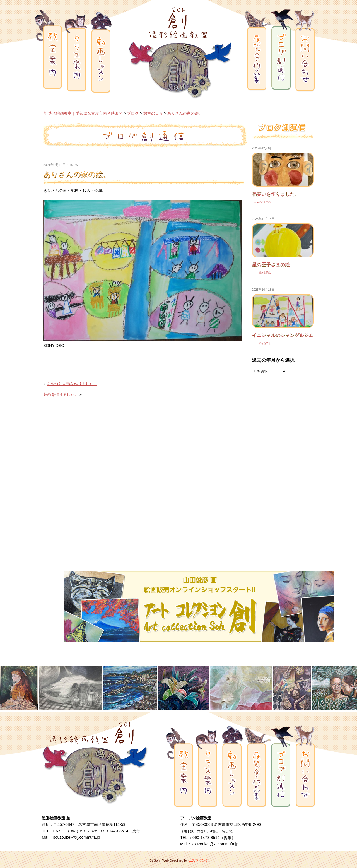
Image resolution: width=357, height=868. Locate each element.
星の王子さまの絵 (271, 264)
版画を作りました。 (61, 394)
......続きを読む (261, 202)
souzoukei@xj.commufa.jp (76, 837)
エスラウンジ (199, 860)
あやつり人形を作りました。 (72, 384)
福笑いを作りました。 (276, 194)
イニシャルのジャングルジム (283, 335)
